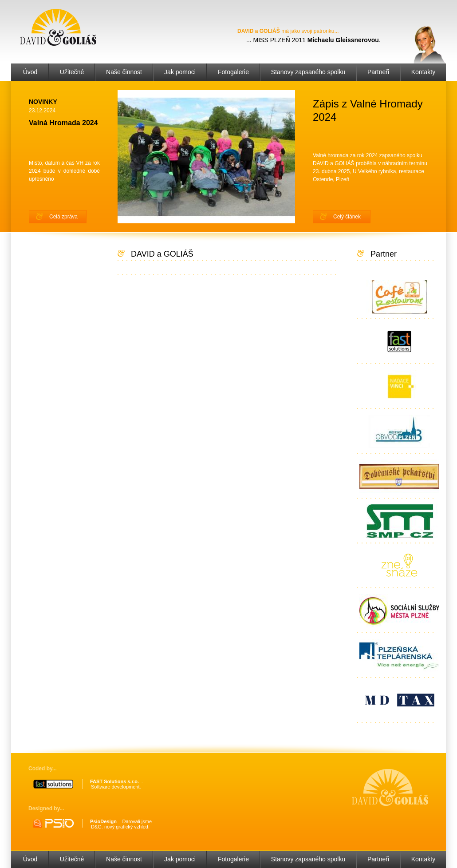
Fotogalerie (233, 72)
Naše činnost (124, 72)
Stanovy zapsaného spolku (308, 72)
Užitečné (72, 72)
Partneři (378, 72)
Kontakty (423, 72)
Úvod (30, 72)
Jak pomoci (180, 72)
